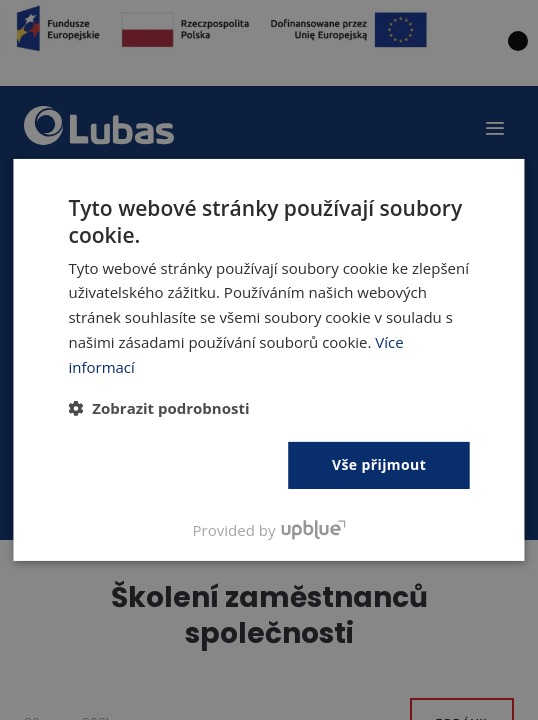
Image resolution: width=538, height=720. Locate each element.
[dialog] (269, 360)
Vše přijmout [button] (379, 464)
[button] (158, 408)
